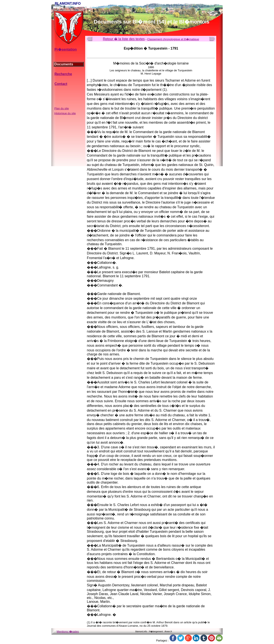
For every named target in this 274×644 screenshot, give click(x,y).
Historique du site (65, 113)
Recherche (63, 74)
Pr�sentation (66, 49)
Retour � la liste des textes (124, 39)
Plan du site (62, 108)
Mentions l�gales (68, 632)
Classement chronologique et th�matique (173, 39)
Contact (61, 84)
